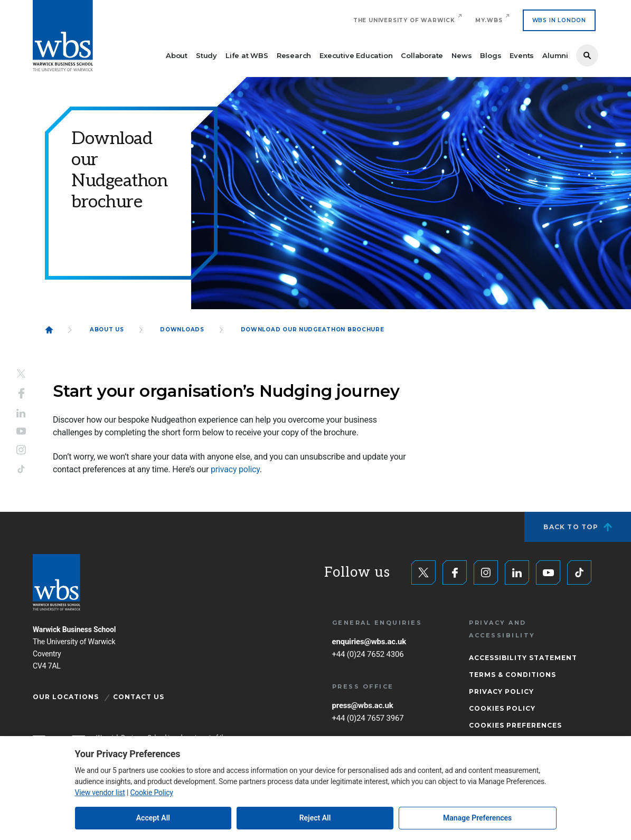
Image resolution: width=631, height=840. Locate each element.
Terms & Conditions (512, 675)
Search (587, 55)
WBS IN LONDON (559, 20)
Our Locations (66, 697)
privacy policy (235, 469)
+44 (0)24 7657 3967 (368, 718)
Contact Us (139, 697)
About (177, 55)
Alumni (555, 55)
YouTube (21, 431)
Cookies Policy (502, 708)
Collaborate (422, 55)
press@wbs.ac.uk (363, 705)
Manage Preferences (477, 818)
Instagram (21, 450)
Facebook (21, 393)
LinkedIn (21, 413)
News (462, 55)
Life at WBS (247, 55)
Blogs (491, 55)
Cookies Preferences (515, 725)
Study (206, 55)
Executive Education (356, 55)
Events (522, 55)
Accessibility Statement (523, 658)
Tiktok (21, 469)
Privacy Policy (501, 691)
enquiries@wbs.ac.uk (369, 642)
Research (294, 55)
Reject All (315, 818)
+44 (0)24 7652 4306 (368, 654)
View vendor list (100, 793)
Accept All (153, 818)
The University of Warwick (404, 20)
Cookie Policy (151, 793)
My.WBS (489, 20)
